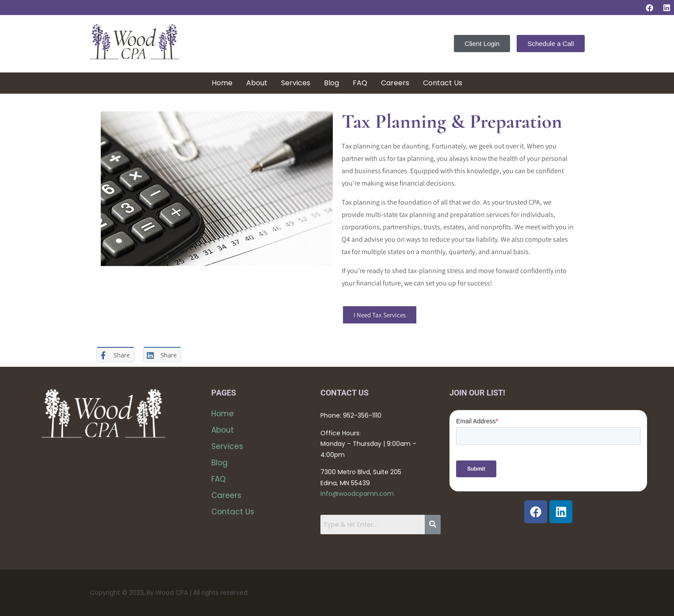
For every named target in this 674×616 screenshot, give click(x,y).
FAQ (360, 83)
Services (296, 83)
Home (222, 83)
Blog (331, 83)
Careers (395, 83)
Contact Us (443, 83)
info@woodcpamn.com (357, 494)
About (257, 83)
